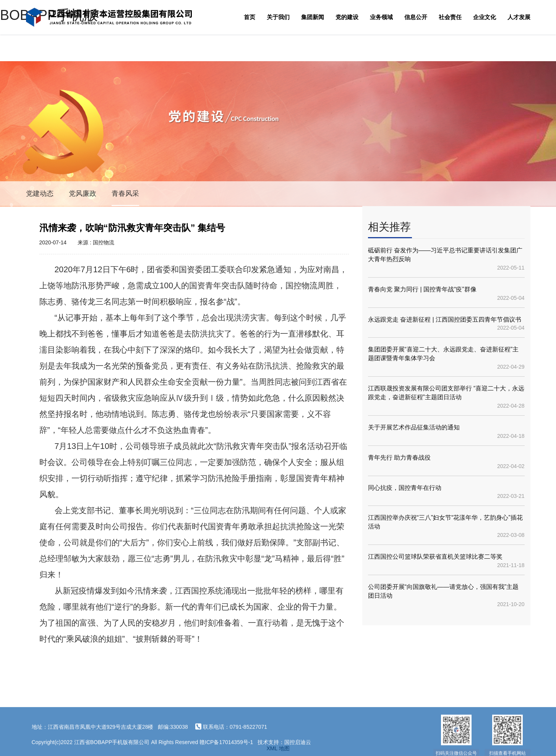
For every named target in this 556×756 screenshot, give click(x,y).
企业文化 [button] (485, 17)
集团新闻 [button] (313, 17)
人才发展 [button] (519, 17)
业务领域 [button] (381, 17)
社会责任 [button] (450, 17)
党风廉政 (83, 193)
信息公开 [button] (416, 17)
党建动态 (40, 193)
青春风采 (125, 193)
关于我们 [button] (278, 17)
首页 (250, 17)
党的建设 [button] (347, 17)
